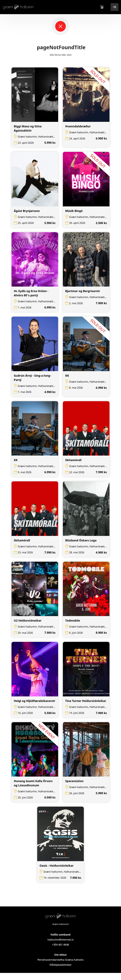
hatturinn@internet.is (60, 947)
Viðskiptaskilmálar (60, 972)
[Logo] (18, 7)
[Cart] (102, 7)
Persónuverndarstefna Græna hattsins (61, 967)
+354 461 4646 (60, 952)
